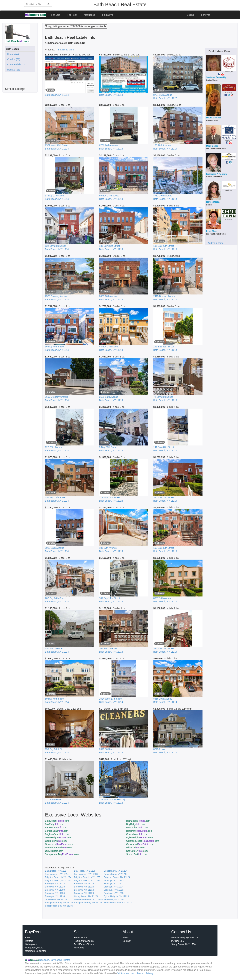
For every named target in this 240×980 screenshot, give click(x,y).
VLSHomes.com (126, 973)
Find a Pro (109, 15)
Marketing (79, 948)
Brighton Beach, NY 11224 (58, 877)
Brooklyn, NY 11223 (114, 880)
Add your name (216, 243)
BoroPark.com (139, 831)
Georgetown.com (56, 841)
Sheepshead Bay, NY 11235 (88, 903)
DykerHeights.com (58, 838)
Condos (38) (13, 59)
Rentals (29, 941)
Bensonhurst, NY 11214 (57, 874)
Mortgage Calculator (35, 951)
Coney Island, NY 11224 (86, 896)
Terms (140, 973)
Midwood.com (135, 848)
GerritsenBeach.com (143, 841)
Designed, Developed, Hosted (55, 960)
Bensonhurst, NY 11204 (116, 871)
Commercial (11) (15, 64)
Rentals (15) (13, 70)
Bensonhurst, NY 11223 (86, 874)
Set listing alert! (66, 50)
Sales (28, 938)
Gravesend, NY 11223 (56, 899)
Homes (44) (13, 54)
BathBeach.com (57, 821)
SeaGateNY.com (137, 851)
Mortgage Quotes (34, 948)
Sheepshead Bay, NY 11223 (59, 903)
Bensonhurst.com (56, 827)
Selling (192, 15)
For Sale (57, 15)
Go (49, 4)
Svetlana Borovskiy (216, 77)
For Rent (73, 15)
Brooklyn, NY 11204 (114, 887)
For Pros (207, 15)
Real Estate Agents (84, 941)
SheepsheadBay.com (62, 854)
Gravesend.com (59, 844)
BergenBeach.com (57, 831)
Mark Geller (212, 146)
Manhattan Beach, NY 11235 (88, 899)
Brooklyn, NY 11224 (55, 884)
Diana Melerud (214, 118)
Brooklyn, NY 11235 (84, 884)
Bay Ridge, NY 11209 (85, 871)
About (126, 938)
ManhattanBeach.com (58, 848)
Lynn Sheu (212, 231)
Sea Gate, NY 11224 (114, 899)
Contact (126, 941)
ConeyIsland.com (137, 834)
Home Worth (80, 938)
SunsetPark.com (137, 854)
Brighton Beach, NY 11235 (87, 877)
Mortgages (90, 15)
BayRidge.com (54, 824)
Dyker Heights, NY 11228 (116, 896)
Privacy (150, 973)
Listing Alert (31, 944)
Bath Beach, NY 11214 (56, 871)
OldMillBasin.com (54, 851)
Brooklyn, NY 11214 (84, 890)
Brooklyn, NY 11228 (55, 887)
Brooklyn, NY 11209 (55, 890)
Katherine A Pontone (217, 174)
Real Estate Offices (84, 944)
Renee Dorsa (213, 202)
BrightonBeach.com (57, 834)
